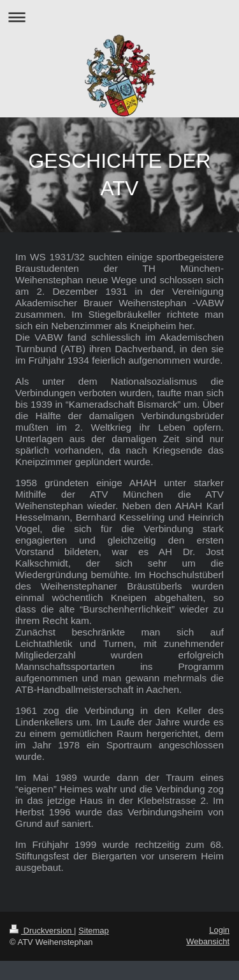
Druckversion (42, 931)
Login (219, 930)
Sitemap (94, 931)
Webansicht (208, 941)
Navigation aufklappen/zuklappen (119, 17)
